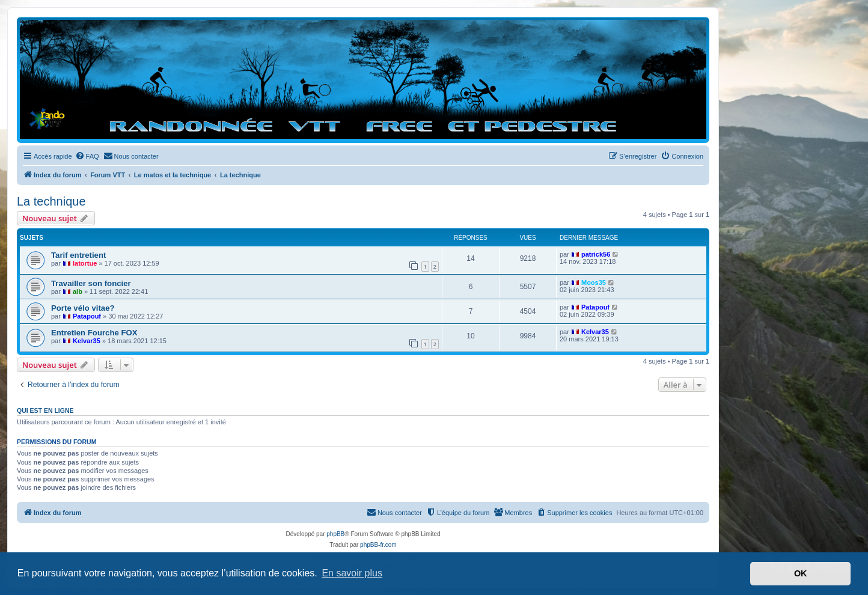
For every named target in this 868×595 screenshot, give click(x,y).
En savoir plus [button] (352, 573)
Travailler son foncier (91, 283)
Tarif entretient (78, 255)
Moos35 (594, 282)
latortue (85, 263)
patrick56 (596, 254)
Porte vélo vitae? (83, 308)
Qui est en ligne (45, 410)
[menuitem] (87, 156)
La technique (51, 201)
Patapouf (87, 316)
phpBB (335, 534)
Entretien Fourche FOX (94, 333)
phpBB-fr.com (378, 545)
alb (78, 291)
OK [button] (801, 573)
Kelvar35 (87, 341)
